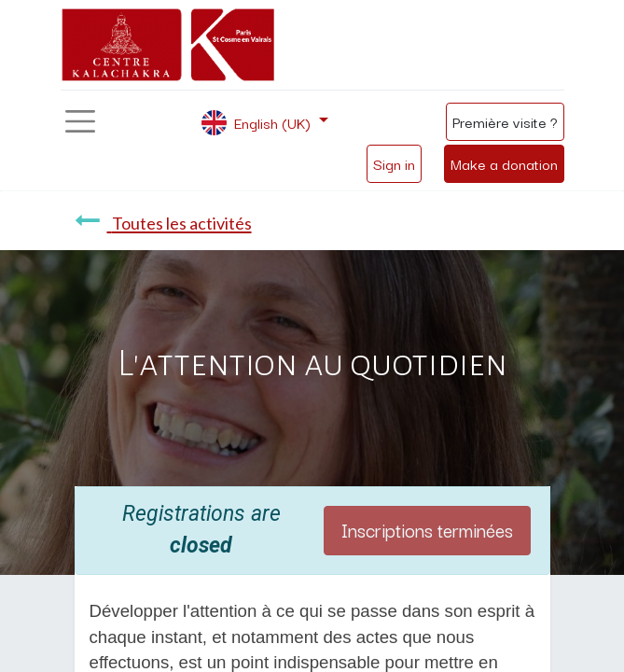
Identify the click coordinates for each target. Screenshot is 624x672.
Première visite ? (505, 121)
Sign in (394, 163)
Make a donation (504, 163)
